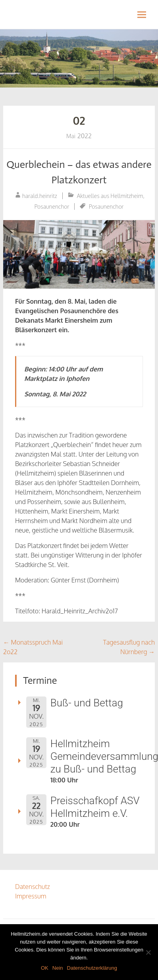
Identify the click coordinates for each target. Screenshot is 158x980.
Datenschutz (33, 887)
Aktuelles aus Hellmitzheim (110, 196)
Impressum (31, 896)
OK (45, 968)
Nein (58, 968)
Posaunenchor (52, 206)
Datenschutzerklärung (92, 968)
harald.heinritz (40, 196)
